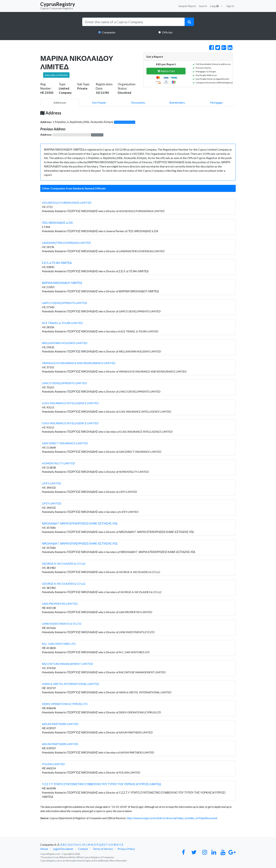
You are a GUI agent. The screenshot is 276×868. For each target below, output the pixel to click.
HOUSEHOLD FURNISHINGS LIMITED (67, 203)
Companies (109, 32)
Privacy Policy (126, 849)
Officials (167, 32)
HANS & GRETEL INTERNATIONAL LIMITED (70, 684)
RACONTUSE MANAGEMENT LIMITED (68, 664)
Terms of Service (103, 849)
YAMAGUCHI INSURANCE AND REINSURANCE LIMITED (79, 363)
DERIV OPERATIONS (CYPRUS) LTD (65, 704)
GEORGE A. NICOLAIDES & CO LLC (64, 563)
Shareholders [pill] (177, 102)
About (44, 849)
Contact (83, 849)
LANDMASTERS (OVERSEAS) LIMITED (66, 243)
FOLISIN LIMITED (53, 764)
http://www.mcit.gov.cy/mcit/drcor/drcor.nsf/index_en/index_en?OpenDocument (172, 818)
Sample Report (187, 6)
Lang (214, 6)
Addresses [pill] (60, 102)
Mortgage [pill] (216, 102)
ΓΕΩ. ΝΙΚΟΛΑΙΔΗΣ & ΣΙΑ (57, 223)
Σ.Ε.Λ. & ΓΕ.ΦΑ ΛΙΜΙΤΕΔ (57, 263)
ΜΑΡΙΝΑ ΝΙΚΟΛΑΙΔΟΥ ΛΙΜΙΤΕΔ (62, 283)
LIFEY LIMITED (52, 483)
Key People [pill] (99, 102)
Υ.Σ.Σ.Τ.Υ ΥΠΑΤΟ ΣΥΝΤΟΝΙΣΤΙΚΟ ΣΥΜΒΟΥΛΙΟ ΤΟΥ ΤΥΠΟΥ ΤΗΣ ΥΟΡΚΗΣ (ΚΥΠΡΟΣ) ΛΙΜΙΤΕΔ (101, 784)
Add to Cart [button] (166, 71)
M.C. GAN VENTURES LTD (59, 644)
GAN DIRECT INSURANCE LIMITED (65, 443)
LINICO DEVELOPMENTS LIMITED (64, 383)
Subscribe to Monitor (56, 75)
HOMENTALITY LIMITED (58, 463)
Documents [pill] (138, 102)
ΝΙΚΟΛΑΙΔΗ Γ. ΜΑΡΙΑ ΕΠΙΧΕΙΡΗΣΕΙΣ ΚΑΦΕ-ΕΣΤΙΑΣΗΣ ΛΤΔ (80, 523)
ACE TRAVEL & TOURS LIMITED (62, 323)
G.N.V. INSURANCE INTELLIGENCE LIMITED (70, 403)
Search (203, 6)
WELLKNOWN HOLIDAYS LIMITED (65, 343)
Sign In (230, 6)
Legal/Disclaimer (63, 849)
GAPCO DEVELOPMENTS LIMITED (65, 303)
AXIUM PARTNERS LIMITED (60, 724)
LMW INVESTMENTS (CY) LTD (62, 624)
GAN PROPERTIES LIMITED (60, 604)
